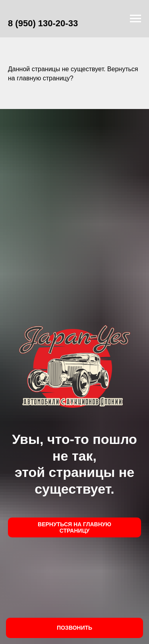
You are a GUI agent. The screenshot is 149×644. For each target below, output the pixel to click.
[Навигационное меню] (135, 19)
